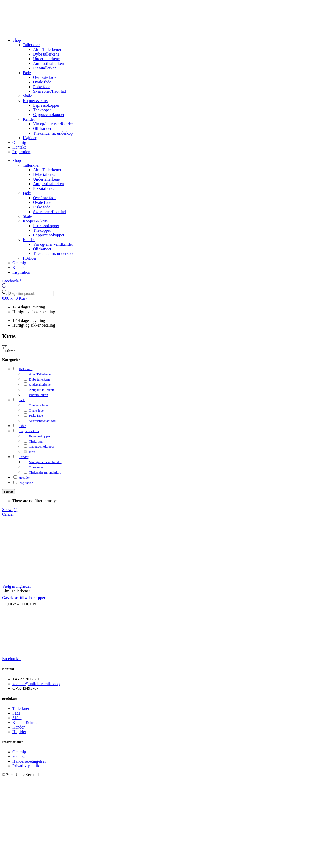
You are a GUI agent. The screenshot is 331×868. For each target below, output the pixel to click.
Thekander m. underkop (53, 133)
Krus (32, 452)
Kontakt (19, 147)
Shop (17, 40)
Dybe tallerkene (46, 54)
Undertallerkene (46, 59)
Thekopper (42, 110)
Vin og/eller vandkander (53, 124)
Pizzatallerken (45, 68)
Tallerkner (31, 45)
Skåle (27, 96)
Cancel (8, 514)
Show (10, 510)
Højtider (30, 138)
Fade (27, 73)
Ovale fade (42, 82)
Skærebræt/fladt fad (50, 91)
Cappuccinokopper (49, 115)
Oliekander (42, 129)
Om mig (19, 142)
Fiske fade (42, 87)
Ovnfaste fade (45, 77)
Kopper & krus (35, 101)
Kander (29, 119)
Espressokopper (46, 105)
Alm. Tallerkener (47, 49)
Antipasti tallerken (48, 63)
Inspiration (21, 152)
